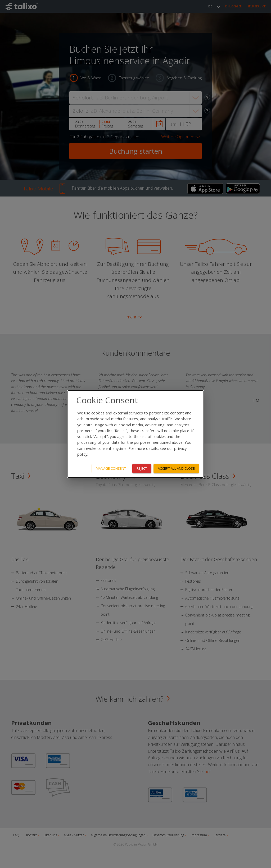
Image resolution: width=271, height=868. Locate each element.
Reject (142, 468)
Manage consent (111, 468)
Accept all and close (176, 468)
